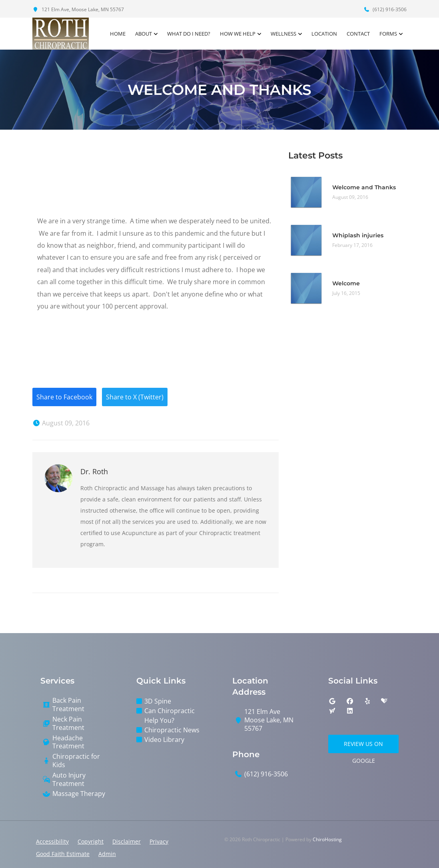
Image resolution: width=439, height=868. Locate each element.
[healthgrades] (384, 701)
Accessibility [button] (52, 841)
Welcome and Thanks (364, 187)
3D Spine (158, 701)
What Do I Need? (189, 34)
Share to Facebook (64, 397)
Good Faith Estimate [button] (63, 854)
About (144, 34)
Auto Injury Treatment (69, 780)
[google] (332, 701)
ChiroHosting (327, 839)
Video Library (164, 740)
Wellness (283, 34)
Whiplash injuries (358, 235)
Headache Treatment (68, 742)
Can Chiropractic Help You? (170, 716)
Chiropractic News (172, 730)
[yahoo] (332, 711)
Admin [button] (107, 854)
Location (324, 34)
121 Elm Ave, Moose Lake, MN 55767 (78, 9)
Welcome (346, 283)
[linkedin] (350, 711)
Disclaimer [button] (127, 841)
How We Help (238, 34)
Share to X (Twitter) (135, 397)
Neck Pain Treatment (68, 724)
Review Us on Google (363, 747)
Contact (358, 34)
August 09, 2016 (61, 423)
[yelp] (367, 701)
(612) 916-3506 (385, 9)
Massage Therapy (79, 794)
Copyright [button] (91, 841)
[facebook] (350, 701)
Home (118, 34)
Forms (388, 34)
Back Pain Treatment (68, 705)
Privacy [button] (159, 841)
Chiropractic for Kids (76, 761)
